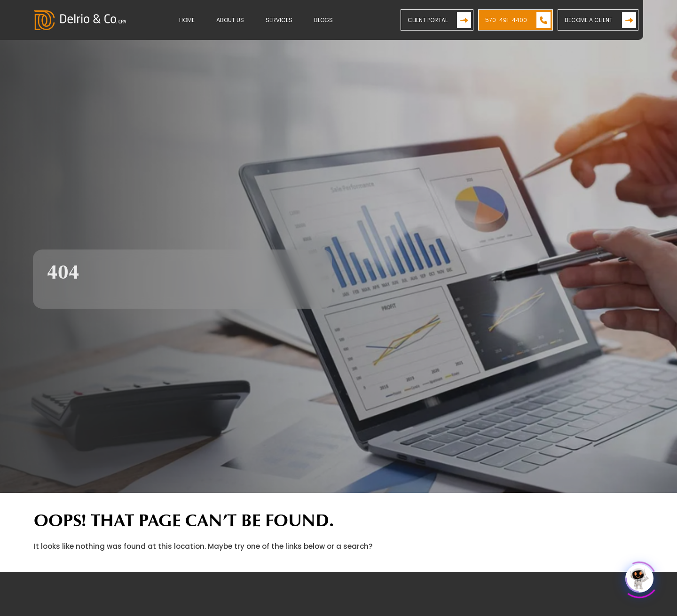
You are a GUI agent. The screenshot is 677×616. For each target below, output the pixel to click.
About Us (230, 20)
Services (279, 20)
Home (187, 20)
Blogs (323, 20)
